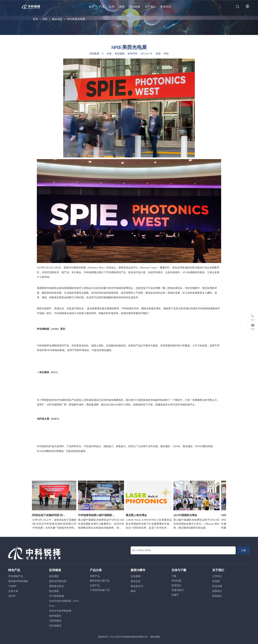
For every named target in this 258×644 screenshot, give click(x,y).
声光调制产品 (16, 576)
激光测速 (54, 591)
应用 (112, 7)
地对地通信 (55, 616)
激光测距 (54, 576)
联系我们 (176, 585)
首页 (91, 7)
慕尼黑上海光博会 (137, 515)
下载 (174, 576)
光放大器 (13, 591)
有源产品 (95, 576)
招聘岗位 (217, 591)
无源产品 (95, 585)
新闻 (122, 7)
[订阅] (244, 550)
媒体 (133, 591)
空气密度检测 (56, 596)
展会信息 (136, 581)
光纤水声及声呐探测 (60, 611)
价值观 (216, 581)
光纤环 (12, 596)
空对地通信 (55, 626)
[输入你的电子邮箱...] (183, 550)
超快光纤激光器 (58, 581)
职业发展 (135, 7)
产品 (102, 7)
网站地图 (155, 637)
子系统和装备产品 (100, 590)
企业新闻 (136, 576)
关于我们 (150, 7)
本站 (166, 54)
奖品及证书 (137, 586)
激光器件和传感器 (18, 581)
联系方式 (166, 7)
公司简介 (217, 576)
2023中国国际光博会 (186, 515)
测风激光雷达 (56, 586)
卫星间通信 (55, 621)
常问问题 (176, 581)
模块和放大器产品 (100, 581)
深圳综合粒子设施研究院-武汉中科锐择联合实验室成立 (50, 515)
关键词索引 (178, 590)
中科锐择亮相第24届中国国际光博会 (98, 515)
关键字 (175, 595)
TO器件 (12, 586)
